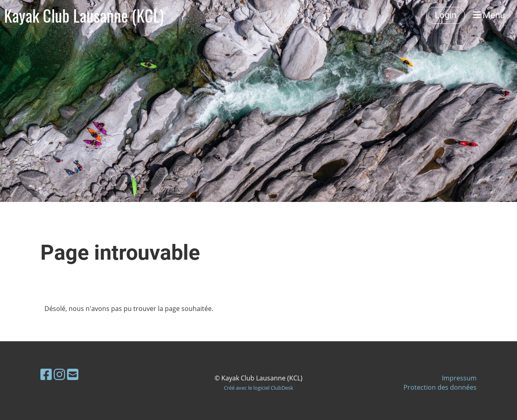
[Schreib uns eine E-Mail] (73, 374)
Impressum (459, 378)
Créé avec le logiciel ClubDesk (258, 388)
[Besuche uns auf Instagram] (59, 374)
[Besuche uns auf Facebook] (46, 374)
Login (446, 15)
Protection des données (440, 387)
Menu (489, 15)
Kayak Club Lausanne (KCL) (84, 15)
